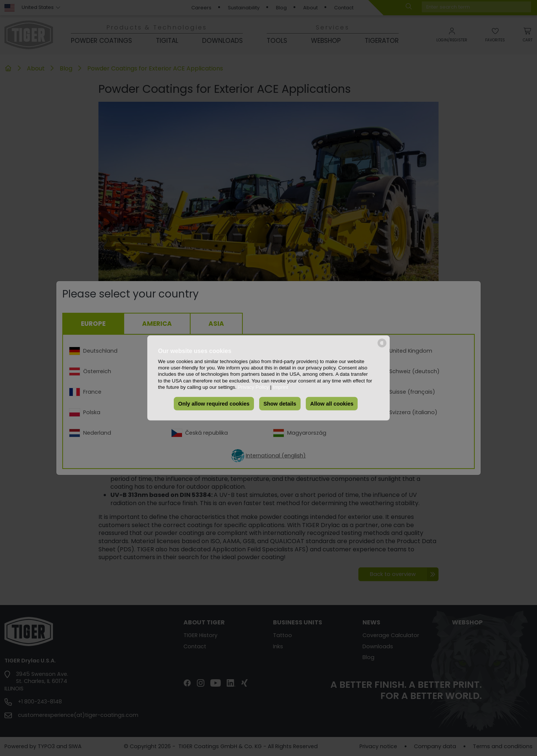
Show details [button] (280, 404)
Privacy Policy (253, 387)
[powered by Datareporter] (382, 347)
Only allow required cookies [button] (214, 404)
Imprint (281, 387)
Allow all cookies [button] (332, 404)
